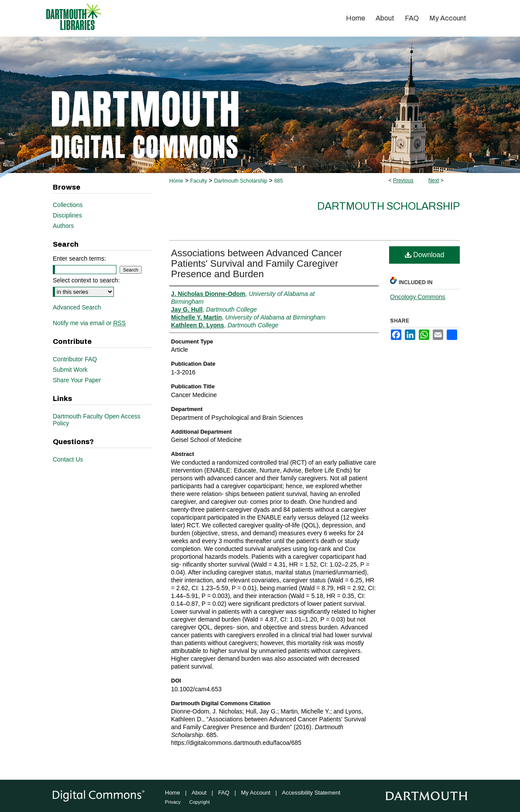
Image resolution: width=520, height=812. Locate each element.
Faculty (199, 181)
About (199, 793)
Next (434, 180)
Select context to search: (86, 280)
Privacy (173, 802)
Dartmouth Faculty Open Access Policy (97, 420)
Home (176, 181)
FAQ (224, 793)
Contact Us (68, 459)
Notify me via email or (89, 323)
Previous (403, 180)
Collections (68, 205)
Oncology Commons (418, 297)
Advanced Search (77, 307)
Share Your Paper (77, 380)
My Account (256, 793)
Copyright (200, 802)
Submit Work (70, 370)
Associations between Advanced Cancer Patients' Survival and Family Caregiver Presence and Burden (257, 263)
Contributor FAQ (75, 359)
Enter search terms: (79, 258)
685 (279, 181)
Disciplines (67, 215)
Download (425, 255)
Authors (63, 226)
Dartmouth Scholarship (241, 181)
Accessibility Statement (311, 793)
